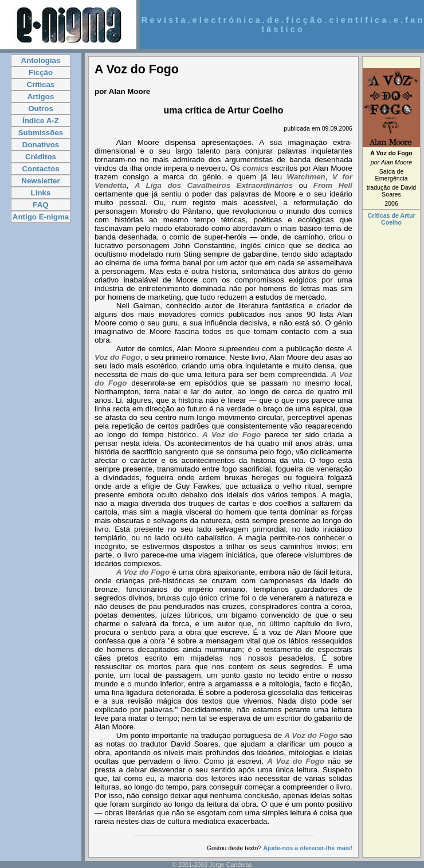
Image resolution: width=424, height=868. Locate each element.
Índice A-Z (41, 121)
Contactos (40, 169)
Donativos (41, 145)
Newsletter (40, 181)
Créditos (41, 157)
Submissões (41, 133)
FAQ (40, 205)
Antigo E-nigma (41, 217)
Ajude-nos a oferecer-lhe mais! (308, 848)
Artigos (41, 97)
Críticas (41, 85)
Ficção (41, 72)
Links (41, 193)
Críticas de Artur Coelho (391, 219)
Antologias (41, 60)
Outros (41, 109)
